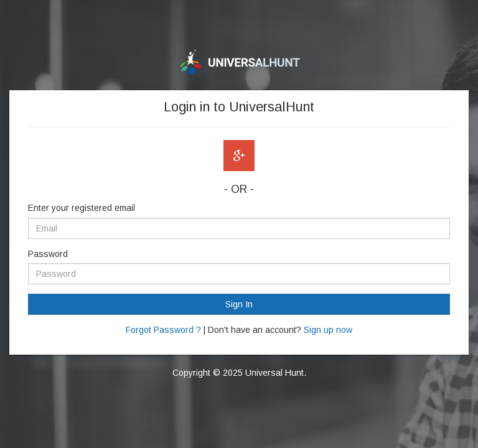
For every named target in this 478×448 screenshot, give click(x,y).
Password (48, 254)
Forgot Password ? (163, 330)
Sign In (239, 304)
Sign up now (328, 330)
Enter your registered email (82, 208)
